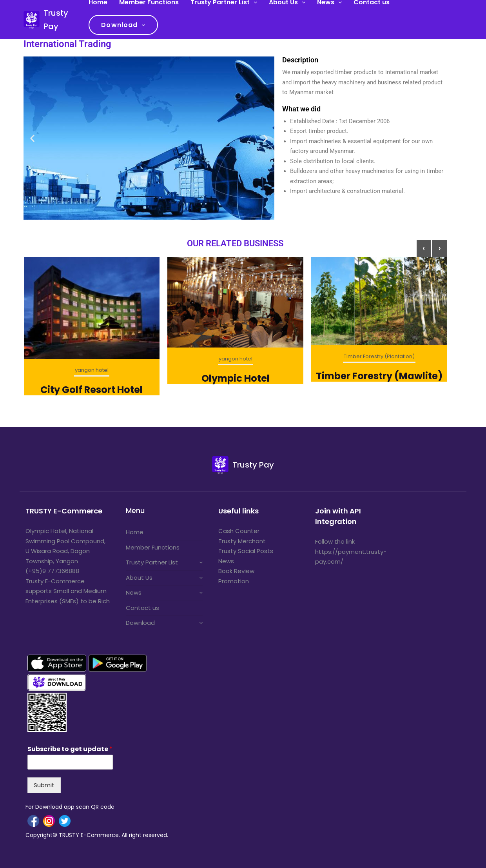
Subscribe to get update (70, 749)
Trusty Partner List (152, 562)
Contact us (142, 608)
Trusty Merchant (242, 541)
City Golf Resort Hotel (92, 390)
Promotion (234, 581)
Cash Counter (239, 531)
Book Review (236, 571)
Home (135, 532)
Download (119, 25)
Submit (44, 785)
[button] (32, 138)
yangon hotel (92, 370)
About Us (139, 578)
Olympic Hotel (236, 378)
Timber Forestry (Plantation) (379, 356)
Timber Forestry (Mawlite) (379, 376)
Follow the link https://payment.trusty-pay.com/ (351, 551)
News (134, 592)
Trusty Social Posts (246, 551)
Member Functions (153, 547)
